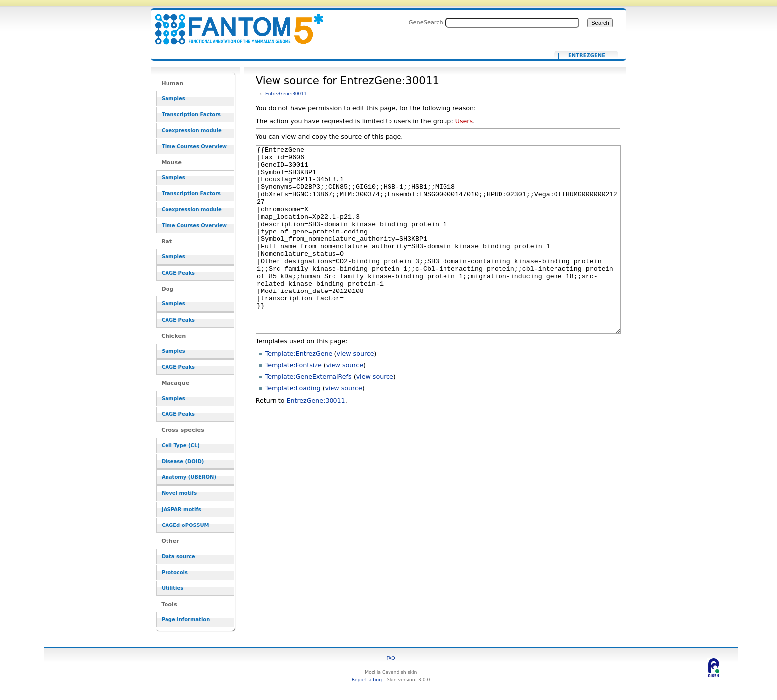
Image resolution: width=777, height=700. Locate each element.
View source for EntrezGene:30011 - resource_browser (233, 24)
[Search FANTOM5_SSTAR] (512, 23)
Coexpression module (192, 131)
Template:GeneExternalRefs (308, 414)
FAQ (391, 658)
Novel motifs (179, 493)
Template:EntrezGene (299, 391)
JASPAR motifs (181, 509)
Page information (186, 619)
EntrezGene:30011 (286, 94)
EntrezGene (587, 56)
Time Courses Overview (194, 146)
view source (355, 391)
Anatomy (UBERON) (189, 477)
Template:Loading (293, 425)
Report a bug (367, 679)
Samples (173, 98)
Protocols (175, 572)
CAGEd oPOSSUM (185, 525)
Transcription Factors (191, 114)
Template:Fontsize (293, 402)
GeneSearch (426, 22)
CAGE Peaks (178, 273)
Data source (178, 556)
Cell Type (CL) (181, 445)
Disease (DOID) (183, 461)
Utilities (172, 588)
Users (464, 121)
